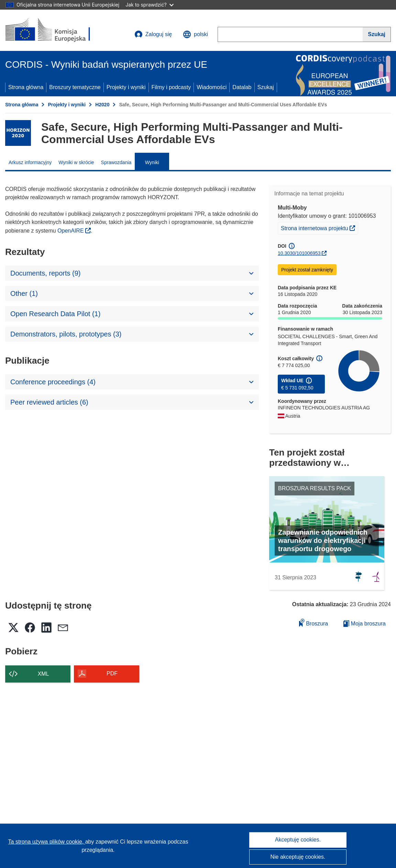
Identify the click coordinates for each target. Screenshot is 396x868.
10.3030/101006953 (299, 253)
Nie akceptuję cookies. (298, 857)
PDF (112, 673)
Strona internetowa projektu (319, 227)
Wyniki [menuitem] (152, 162)
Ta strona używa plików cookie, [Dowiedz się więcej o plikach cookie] (47, 842)
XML (43, 674)
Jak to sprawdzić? (149, 5)
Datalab (242, 87)
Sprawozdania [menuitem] (116, 162)
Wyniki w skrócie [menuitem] (76, 162)
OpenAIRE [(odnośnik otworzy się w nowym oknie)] (71, 231)
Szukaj (266, 87)
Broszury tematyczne (75, 87)
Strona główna (26, 87)
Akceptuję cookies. (298, 840)
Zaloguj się (153, 34)
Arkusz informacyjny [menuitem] (30, 162)
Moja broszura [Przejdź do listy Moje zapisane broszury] (365, 624)
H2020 (102, 105)
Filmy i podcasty (171, 87)
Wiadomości (212, 87)
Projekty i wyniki (126, 87)
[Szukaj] (377, 34)
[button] (195, 34)
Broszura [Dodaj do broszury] (313, 623)
